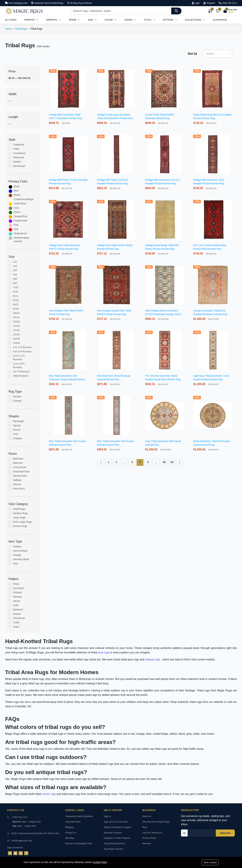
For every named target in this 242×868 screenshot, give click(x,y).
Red (16, 229)
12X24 (16, 343)
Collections (195, 20)
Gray (16, 208)
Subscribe (225, 833)
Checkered (19, 618)
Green (17, 212)
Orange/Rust (20, 216)
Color (111, 20)
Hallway (17, 480)
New (15, 564)
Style (150, 20)
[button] (230, 11)
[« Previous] (101, 462)
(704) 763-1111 (20, 817)
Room (75, 20)
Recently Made (21, 559)
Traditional (19, 145)
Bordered (18, 610)
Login (196, 3)
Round (17, 430)
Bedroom (18, 463)
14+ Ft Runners (21, 372)
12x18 (16, 334)
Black (17, 186)
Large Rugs (19, 518)
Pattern (170, 20)
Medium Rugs (20, 513)
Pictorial (17, 592)
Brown (17, 195)
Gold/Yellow (20, 203)
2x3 (15, 266)
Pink (16, 225)
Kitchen (17, 484)
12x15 (16, 326)
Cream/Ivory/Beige (24, 199)
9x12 (16, 304)
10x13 (16, 313)
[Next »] (179, 462)
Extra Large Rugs (22, 522)
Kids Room (19, 489)
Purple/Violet (20, 221)
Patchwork (19, 157)
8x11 (16, 296)
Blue (16, 191)
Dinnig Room (20, 476)
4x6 (15, 275)
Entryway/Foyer (21, 471)
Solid (16, 605)
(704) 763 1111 (228, 3)
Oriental (54, 20)
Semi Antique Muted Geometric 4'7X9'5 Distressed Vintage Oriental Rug (164, 314)
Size (92, 20)
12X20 (16, 339)
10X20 (16, 322)
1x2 (15, 262)
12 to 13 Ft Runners (19, 365)
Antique (17, 546)
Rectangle (18, 421)
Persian (31, 20)
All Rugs (11, 20)
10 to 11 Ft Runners (19, 358)
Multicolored (20, 233)
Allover (17, 601)
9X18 (16, 309)
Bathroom (18, 459)
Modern (17, 162)
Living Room (20, 467)
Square (17, 425)
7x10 (16, 287)
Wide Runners (21, 376)
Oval (16, 434)
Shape (130, 20)
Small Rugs (19, 509)
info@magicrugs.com (22, 841)
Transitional (19, 153)
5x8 (15, 279)
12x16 (16, 330)
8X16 (16, 300)
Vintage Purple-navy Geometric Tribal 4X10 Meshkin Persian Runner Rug (117, 118)
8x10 (16, 292)
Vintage (17, 555)
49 (164, 462)
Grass (16, 627)
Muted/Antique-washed (22, 240)
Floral (16, 584)
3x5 (15, 270)
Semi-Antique (20, 551)
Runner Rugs (20, 526)
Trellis (16, 622)
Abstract (17, 597)
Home (8, 29)
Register (209, 3)
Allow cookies (210, 862)
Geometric (19, 588)
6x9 (15, 283)
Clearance (220, 20)
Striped (17, 614)
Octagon (18, 438)
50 (172, 462)
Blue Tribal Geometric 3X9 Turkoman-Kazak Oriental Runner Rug (67, 379)
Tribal (16, 149)
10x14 (16, 317)
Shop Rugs (21, 29)
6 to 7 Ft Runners (22, 347)
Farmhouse (19, 166)
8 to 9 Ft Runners (22, 352)
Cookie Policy (100, 862)
